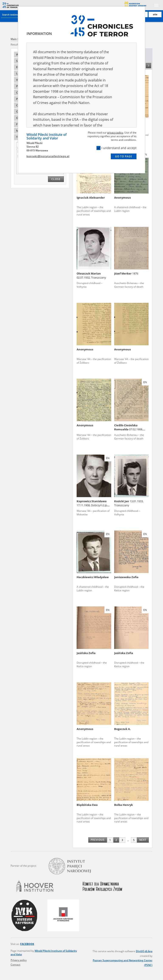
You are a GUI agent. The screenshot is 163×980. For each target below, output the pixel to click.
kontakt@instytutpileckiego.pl (48, 156)
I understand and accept (116, 148)
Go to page (124, 156)
